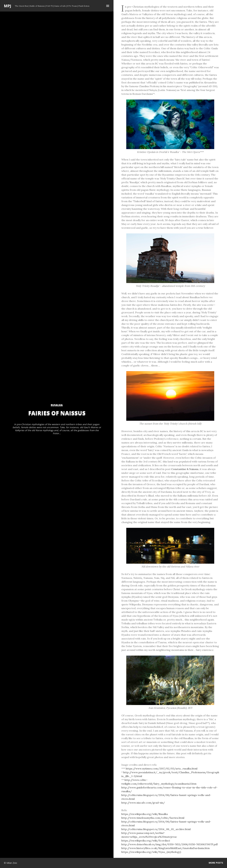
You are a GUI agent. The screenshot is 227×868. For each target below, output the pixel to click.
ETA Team (72, 6)
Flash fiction (84, 6)
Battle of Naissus (37, 6)
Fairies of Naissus (57, 413)
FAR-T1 (49, 6)
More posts (216, 863)
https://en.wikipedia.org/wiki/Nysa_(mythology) (151, 852)
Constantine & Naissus (185, 469)
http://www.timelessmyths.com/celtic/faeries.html (153, 818)
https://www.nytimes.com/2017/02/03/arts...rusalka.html (162, 769)
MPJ (8, 6)
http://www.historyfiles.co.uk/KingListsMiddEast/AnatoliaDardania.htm (166, 848)
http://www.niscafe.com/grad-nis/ (143, 803)
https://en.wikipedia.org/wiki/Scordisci (146, 841)
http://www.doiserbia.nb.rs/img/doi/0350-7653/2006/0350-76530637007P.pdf (170, 844)
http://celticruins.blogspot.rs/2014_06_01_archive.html (156, 829)
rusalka (57, 405)
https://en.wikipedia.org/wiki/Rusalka (145, 814)
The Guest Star (22, 6)
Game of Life (60, 6)
